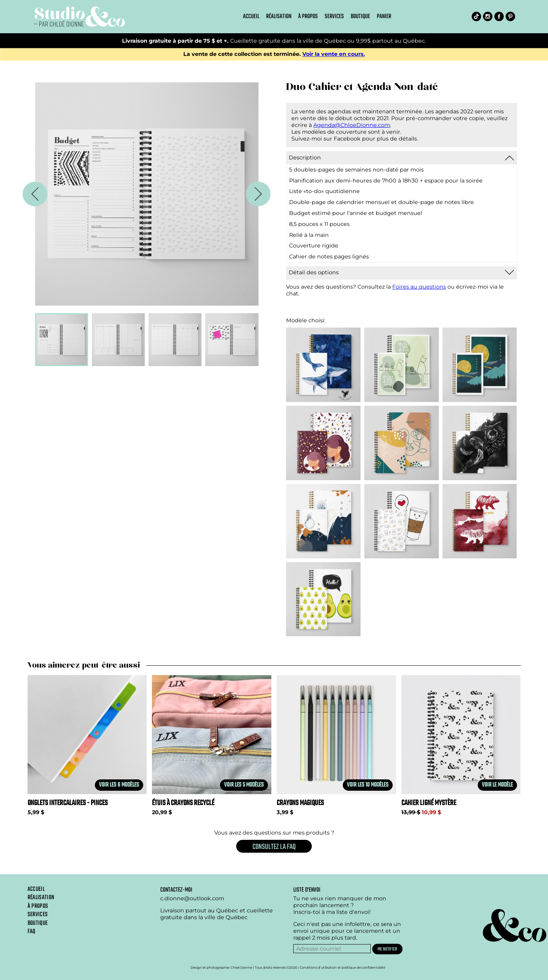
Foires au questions (419, 287)
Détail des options (314, 272)
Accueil (251, 17)
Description (305, 158)
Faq (32, 932)
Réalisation (279, 17)
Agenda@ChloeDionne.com (352, 125)
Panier (384, 17)
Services (334, 17)
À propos (308, 17)
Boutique (360, 17)
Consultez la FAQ (274, 847)
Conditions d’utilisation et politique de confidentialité (342, 968)
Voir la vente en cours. (334, 54)
